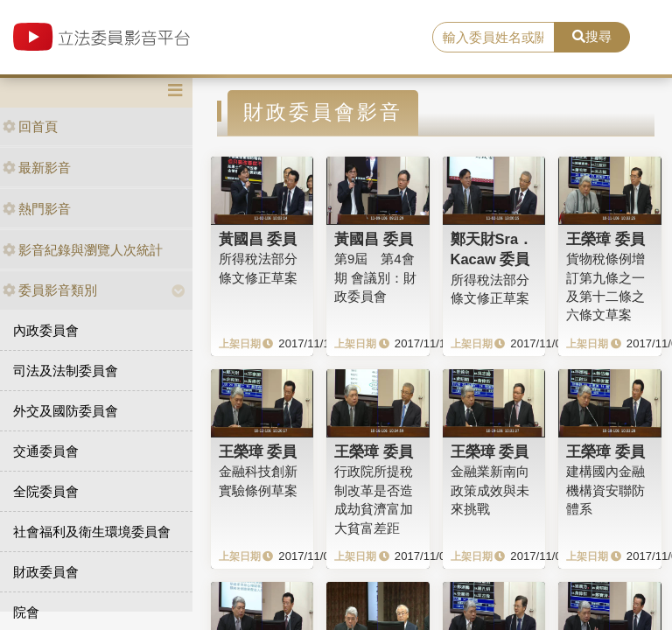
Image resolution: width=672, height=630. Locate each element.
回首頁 (30, 126)
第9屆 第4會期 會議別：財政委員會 (375, 277)
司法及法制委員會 (66, 371)
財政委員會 (46, 572)
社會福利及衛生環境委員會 (92, 532)
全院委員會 (46, 491)
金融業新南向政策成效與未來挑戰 (490, 490)
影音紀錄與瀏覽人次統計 (83, 250)
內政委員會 (46, 330)
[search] (493, 38)
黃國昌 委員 (258, 239)
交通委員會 (46, 451)
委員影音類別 (50, 290)
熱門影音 (37, 209)
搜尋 (592, 36)
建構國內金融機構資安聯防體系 (605, 490)
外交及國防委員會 (66, 411)
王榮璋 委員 (605, 239)
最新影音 (37, 168)
